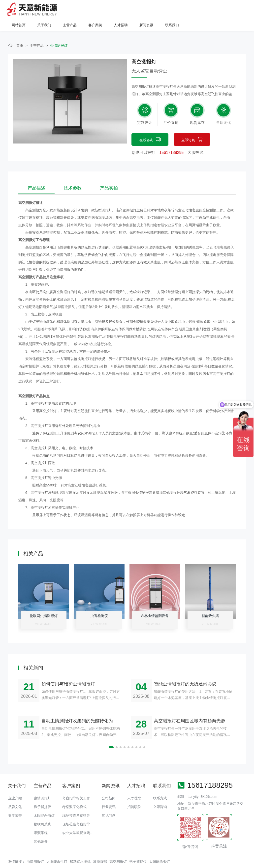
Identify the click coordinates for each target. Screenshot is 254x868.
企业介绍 (15, 786)
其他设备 (41, 829)
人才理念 (134, 786)
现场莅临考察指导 (76, 803)
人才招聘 (184, 9)
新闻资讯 (210, 9)
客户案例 (159, 9)
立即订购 (192, 128)
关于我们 (108, 9)
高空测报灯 (118, 849)
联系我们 (235, 9)
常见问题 (109, 803)
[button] (111, 735)
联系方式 (160, 786)
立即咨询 (160, 794)
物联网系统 (42, 812)
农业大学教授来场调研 (80, 820)
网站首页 (82, 9)
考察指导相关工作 (76, 786)
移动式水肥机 (80, 849)
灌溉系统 (41, 820)
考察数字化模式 (74, 794)
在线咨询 (150, 128)
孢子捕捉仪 (42, 794)
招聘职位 (134, 794)
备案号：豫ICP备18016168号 (170, 862)
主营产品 (133, 9)
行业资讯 (109, 794)
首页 (20, 33)
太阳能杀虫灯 (44, 803)
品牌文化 (15, 794)
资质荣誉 (15, 803)
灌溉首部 (100, 849)
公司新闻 (109, 786)
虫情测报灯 (59, 33)
